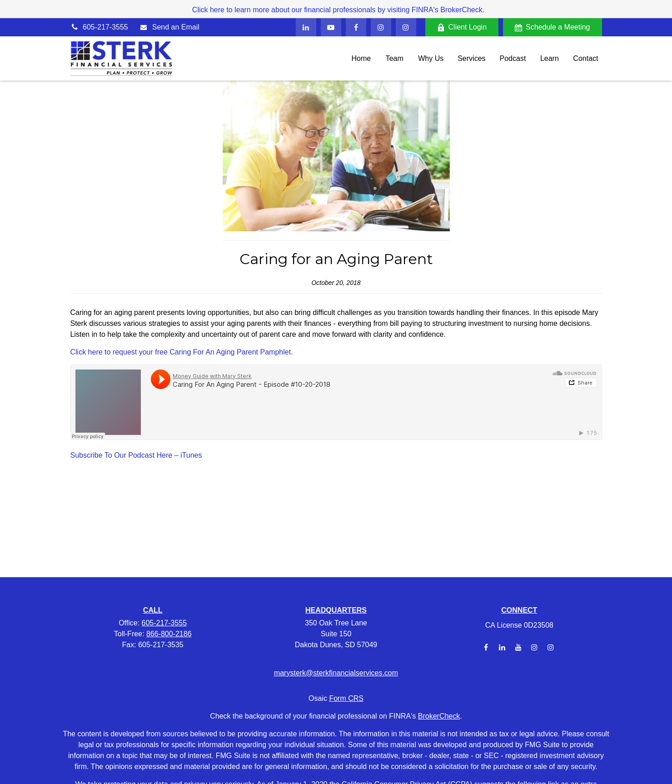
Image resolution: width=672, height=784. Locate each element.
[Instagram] (535, 647)
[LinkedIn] (306, 27)
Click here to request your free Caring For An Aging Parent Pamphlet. (182, 352)
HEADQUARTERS (336, 610)
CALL (153, 610)
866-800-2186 (169, 634)
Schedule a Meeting (552, 27)
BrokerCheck (439, 716)
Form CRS (346, 698)
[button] (361, 58)
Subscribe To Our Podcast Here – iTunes (136, 455)
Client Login (462, 27)
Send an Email (176, 27)
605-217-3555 (99, 27)
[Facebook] (356, 27)
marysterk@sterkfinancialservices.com (336, 673)
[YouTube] (331, 27)
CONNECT (519, 610)
